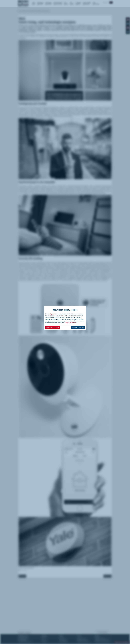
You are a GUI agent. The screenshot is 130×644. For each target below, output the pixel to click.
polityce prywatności (70, 323)
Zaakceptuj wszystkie (78, 328)
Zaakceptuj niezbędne (52, 328)
